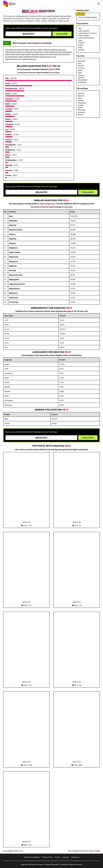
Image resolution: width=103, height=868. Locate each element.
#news (8, 155)
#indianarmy (10, 150)
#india (8, 83)
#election (9, 170)
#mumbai (9, 109)
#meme (81, 105)
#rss (7, 129)
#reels (80, 108)
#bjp (7, 78)
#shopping (82, 103)
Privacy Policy (47, 857)
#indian (8, 114)
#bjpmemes (14, 298)
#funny (81, 115)
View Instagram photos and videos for (84, 851)
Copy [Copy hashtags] (7, 43)
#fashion (81, 93)
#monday (82, 112)
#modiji (8, 175)
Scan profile (62, 34)
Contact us (75, 857)
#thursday (82, 110)
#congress (9, 99)
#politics (9, 135)
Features (66, 857)
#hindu (8, 119)
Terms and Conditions (32, 857)
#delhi (8, 104)
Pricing (58, 857)
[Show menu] (99, 4)
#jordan (81, 101)
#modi (8, 94)
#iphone (81, 96)
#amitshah (9, 124)
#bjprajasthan (14, 289)
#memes (9, 140)
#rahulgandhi (10, 145)
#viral (80, 98)
